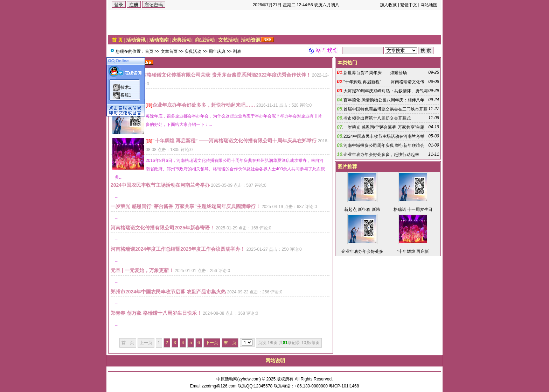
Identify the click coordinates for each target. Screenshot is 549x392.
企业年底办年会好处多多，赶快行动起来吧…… (204, 105)
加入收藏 (388, 5)
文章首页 (169, 51)
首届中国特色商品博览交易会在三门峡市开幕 (385, 109)
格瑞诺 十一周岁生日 (413, 209)
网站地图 (429, 5)
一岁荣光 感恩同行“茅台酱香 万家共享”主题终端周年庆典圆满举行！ (186, 206)
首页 (149, 51)
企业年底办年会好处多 (362, 251)
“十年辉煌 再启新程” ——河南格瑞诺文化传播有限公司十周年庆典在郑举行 (235, 141)
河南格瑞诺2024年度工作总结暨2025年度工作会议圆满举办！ (178, 249)
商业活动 (205, 40)
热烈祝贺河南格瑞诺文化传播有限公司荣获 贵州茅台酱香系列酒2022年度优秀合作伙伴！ (214, 75)
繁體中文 (409, 5)
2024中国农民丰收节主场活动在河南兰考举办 (160, 185)
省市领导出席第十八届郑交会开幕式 (377, 118)
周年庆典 (217, 51)
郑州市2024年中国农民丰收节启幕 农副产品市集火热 (168, 292)
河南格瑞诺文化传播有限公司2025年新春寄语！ (163, 228)
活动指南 (159, 40)
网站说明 (275, 361)
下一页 (212, 343)
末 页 (230, 343)
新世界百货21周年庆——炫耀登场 (375, 73)
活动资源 (251, 40)
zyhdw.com (249, 379)
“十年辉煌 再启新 (413, 251)
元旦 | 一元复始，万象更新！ (142, 270)
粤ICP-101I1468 (344, 386)
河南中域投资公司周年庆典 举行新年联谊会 (384, 145)
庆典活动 (182, 40)
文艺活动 (228, 40)
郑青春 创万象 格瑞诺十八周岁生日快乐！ (156, 313)
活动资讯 (136, 40)
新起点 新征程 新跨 (362, 209)
